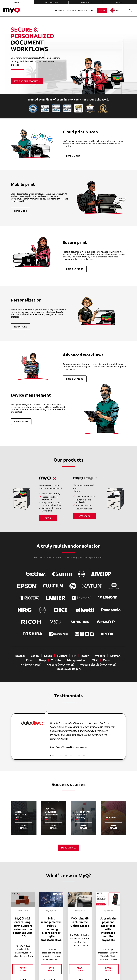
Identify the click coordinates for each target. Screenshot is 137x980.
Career (92, 10)
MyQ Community (51, 2)
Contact (120, 2)
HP (74, 656)
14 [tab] (84, 755)
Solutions (70, 10)
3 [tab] (56, 755)
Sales (102, 10)
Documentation (86, 2)
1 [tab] (51, 755)
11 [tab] (76, 755)
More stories (68, 848)
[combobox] (117, 10)
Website (17, 2)
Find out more (75, 269)
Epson (48, 656)
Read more (20, 211)
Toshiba (56, 660)
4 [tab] (58, 755)
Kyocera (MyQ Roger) (60, 664)
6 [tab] (63, 755)
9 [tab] (71, 755)
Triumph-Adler (76, 660)
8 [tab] (69, 755)
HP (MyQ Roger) (31, 664)
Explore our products (27, 81)
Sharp (42, 660)
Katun (85, 656)
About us (82, 10)
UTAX (94, 660)
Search (129, 10)
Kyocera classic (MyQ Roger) (98, 664)
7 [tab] (66, 755)
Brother (20, 656)
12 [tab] (79, 755)
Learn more (73, 156)
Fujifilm (62, 656)
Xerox (107, 660)
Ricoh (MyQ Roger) (69, 669)
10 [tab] (74, 755)
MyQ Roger (84, 516)
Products (59, 10)
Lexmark (116, 656)
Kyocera (100, 656)
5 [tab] (61, 755)
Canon (35, 656)
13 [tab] (81, 755)
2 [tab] (53, 755)
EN (115, 10)
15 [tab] (87, 755)
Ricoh (30, 660)
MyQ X (48, 518)
